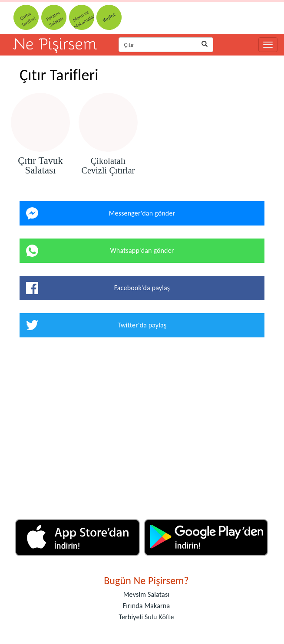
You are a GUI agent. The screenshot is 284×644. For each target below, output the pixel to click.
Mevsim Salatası (146, 594)
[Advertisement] (142, 432)
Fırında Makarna (146, 606)
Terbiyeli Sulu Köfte (146, 617)
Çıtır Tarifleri (59, 75)
